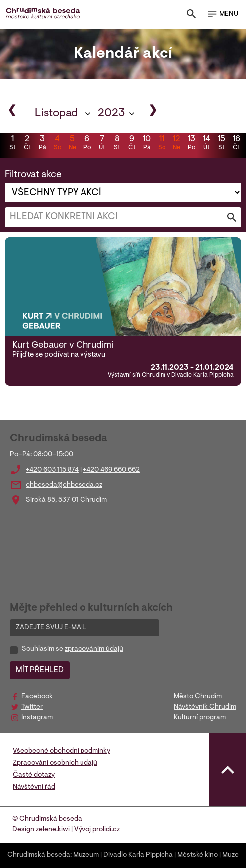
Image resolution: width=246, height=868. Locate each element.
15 (221, 144)
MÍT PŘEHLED (40, 670)
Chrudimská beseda (39, 855)
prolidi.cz (106, 830)
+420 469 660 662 (111, 470)
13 (191, 144)
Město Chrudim (198, 697)
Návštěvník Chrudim (205, 707)
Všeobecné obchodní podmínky (62, 751)
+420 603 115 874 (52, 470)
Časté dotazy (34, 775)
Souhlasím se (73, 649)
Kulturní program (200, 718)
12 (176, 144)
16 (236, 144)
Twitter (32, 707)
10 (147, 144)
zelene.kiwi (53, 830)
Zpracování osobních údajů (55, 763)
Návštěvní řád (34, 787)
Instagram (37, 718)
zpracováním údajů (94, 649)
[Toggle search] (191, 16)
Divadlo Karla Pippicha (138, 855)
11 (162, 144)
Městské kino (198, 855)
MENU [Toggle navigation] (222, 14)
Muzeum (86, 855)
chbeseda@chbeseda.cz (64, 485)
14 (206, 144)
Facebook (37, 697)
